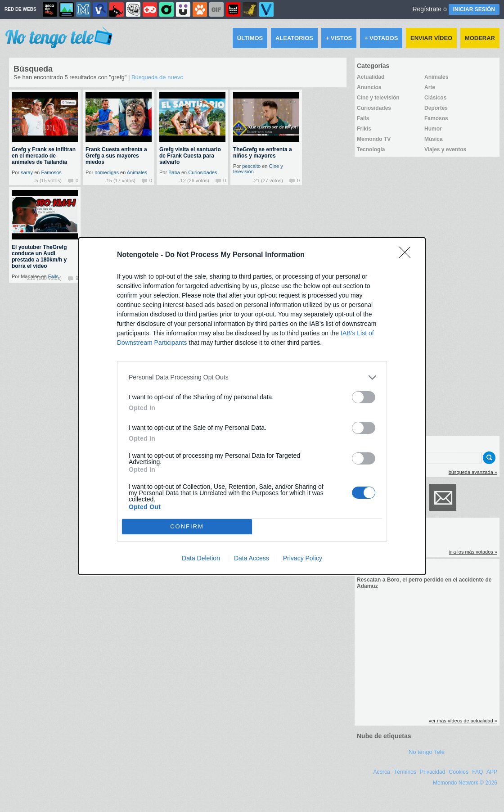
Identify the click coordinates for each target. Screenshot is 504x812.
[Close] (408, 255)
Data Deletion (201, 558)
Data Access (252, 558)
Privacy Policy (303, 558)
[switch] (364, 397)
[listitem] (252, 377)
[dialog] (252, 406)
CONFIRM (187, 526)
